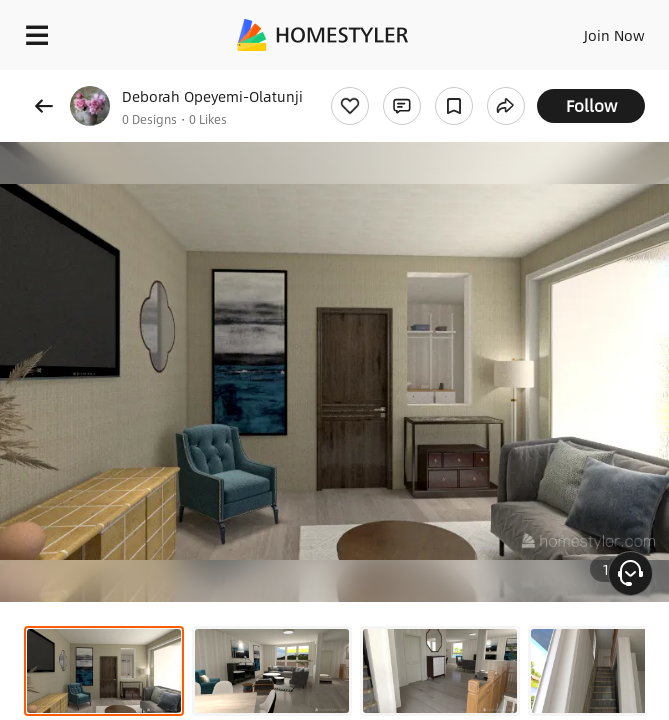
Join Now (614, 35)
